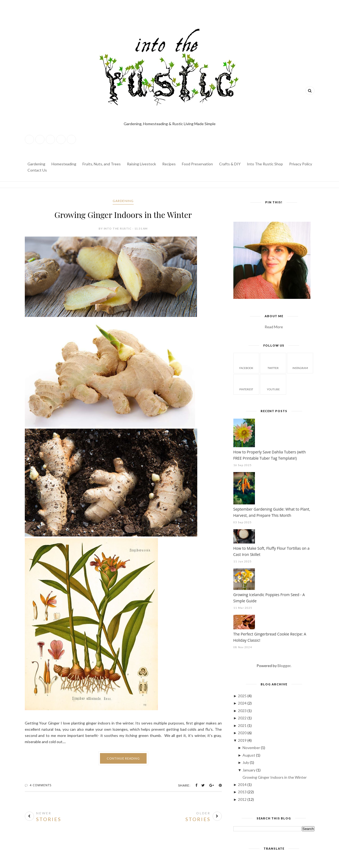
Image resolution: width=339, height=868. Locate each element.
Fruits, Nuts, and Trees (102, 164)
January (249, 770)
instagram (300, 363)
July (246, 762)
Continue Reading (123, 758)
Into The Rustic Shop (265, 164)
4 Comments (41, 785)
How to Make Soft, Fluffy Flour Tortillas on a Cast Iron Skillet (271, 551)
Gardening (36, 164)
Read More (274, 327)
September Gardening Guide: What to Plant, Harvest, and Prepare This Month (272, 512)
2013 (243, 792)
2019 (243, 740)
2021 (243, 725)
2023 (243, 711)
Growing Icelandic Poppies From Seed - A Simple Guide (269, 598)
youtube (273, 384)
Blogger (284, 666)
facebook (246, 363)
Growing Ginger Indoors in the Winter (123, 215)
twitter (273, 363)
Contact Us (37, 170)
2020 (243, 733)
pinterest (246, 384)
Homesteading (64, 164)
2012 (243, 799)
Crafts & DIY (230, 164)
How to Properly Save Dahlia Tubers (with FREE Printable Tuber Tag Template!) (270, 455)
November (252, 748)
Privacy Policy (301, 164)
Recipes (169, 164)
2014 (243, 785)
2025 (243, 696)
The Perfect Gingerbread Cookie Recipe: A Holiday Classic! (270, 637)
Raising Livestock (141, 164)
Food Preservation (197, 164)
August (249, 755)
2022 (243, 718)
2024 (243, 703)
